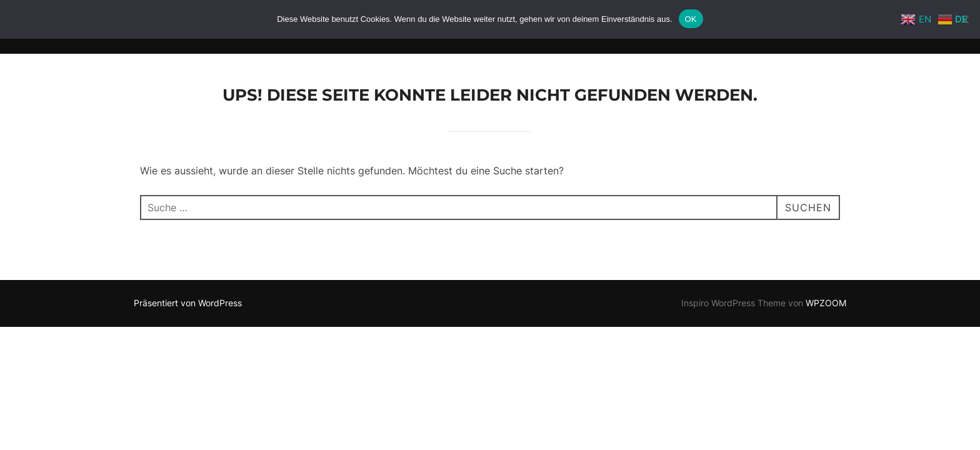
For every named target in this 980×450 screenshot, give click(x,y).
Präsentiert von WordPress (188, 303)
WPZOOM (826, 303)
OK (691, 19)
